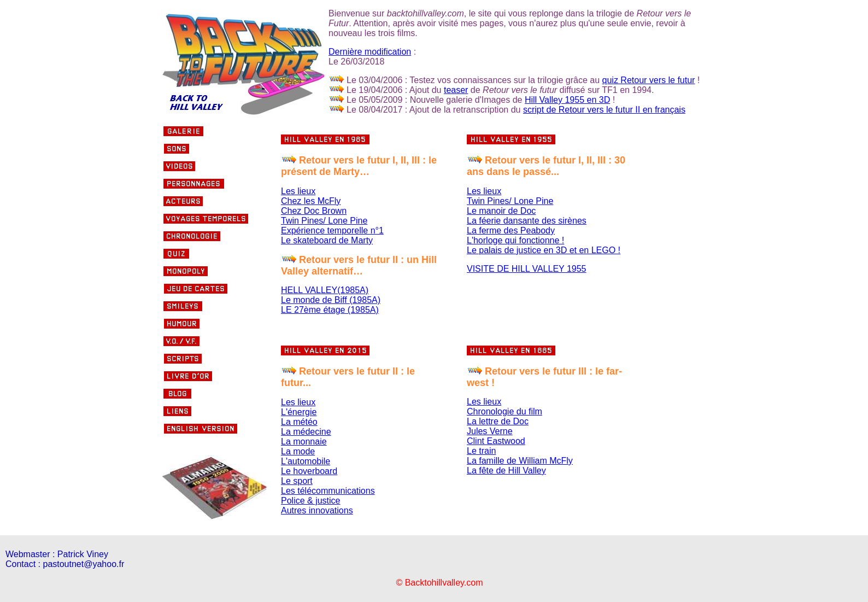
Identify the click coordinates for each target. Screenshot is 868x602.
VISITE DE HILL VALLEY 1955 (527, 269)
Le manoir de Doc (501, 211)
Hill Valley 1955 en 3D (567, 100)
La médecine (306, 432)
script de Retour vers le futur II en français (604, 110)
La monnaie (304, 442)
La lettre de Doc (498, 421)
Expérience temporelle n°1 (332, 230)
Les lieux (298, 191)
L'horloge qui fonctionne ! (515, 240)
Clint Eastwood (496, 441)
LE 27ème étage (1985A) (330, 310)
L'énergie (299, 412)
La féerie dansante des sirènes (527, 221)
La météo (299, 422)
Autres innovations (317, 510)
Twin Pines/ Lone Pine (324, 221)
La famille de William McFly (520, 461)
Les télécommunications (328, 491)
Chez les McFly (311, 201)
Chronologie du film (505, 411)
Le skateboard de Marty (327, 240)
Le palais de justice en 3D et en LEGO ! (544, 250)
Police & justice (311, 501)
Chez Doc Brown (314, 211)
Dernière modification (370, 52)
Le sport (297, 481)
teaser (456, 90)
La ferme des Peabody (511, 230)
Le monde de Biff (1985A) (331, 300)
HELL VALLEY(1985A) (325, 290)
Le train (481, 451)
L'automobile (306, 461)
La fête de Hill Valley (506, 471)
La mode (298, 451)
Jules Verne (490, 431)
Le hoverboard (309, 471)
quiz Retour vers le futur (649, 80)
